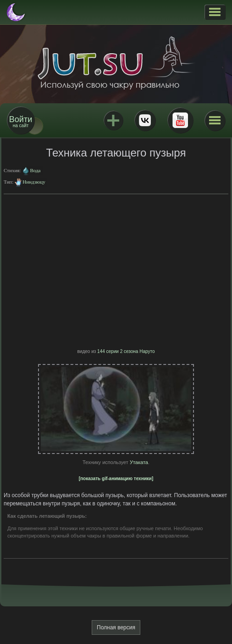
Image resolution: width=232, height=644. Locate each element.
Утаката (139, 462)
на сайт (21, 121)
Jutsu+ (113, 120)
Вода (35, 170)
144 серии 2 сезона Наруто (126, 351)
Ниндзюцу (34, 182)
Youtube (180, 120)
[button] (215, 12)
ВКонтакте (145, 120)
